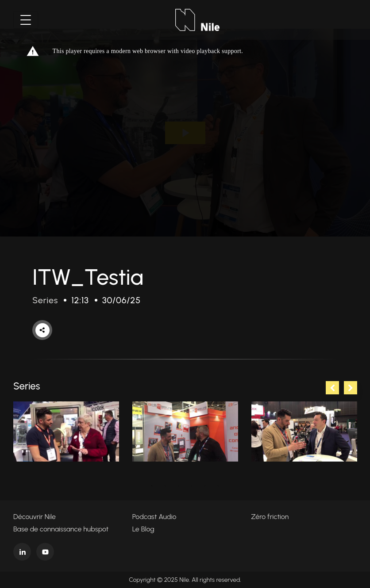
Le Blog (143, 529)
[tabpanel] (66, 431)
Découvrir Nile (35, 517)
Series (45, 300)
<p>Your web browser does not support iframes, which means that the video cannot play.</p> (185, 133)
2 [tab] (165, 486)
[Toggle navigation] (26, 20)
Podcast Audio (154, 517)
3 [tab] (178, 486)
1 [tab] (152, 486)
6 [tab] (218, 486)
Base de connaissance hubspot (61, 529)
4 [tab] (192, 486)
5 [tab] (205, 486)
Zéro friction (270, 517)
